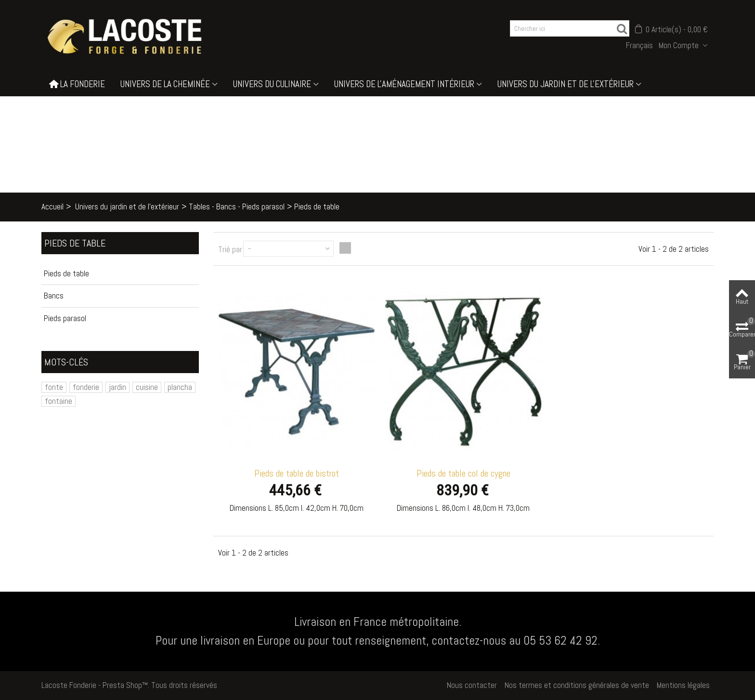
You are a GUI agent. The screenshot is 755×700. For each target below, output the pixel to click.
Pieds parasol (65, 318)
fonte (54, 387)
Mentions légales (683, 685)
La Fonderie (77, 84)
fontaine (59, 401)
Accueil (52, 207)
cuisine (147, 387)
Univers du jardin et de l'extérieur (566, 84)
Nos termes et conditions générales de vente (577, 685)
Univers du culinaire (272, 84)
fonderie (86, 387)
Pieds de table (66, 273)
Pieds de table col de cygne (463, 473)
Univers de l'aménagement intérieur (404, 84)
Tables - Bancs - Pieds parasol (237, 207)
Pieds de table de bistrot (297, 473)
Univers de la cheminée (165, 84)
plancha (180, 387)
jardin (117, 387)
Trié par (230, 249)
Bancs (54, 296)
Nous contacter (472, 685)
